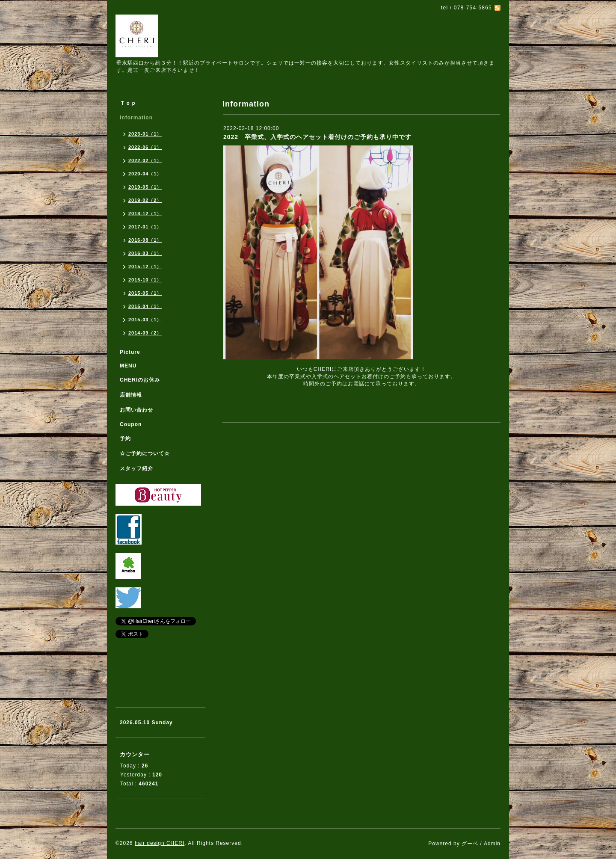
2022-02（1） (145, 160)
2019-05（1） (145, 187)
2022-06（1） (145, 147)
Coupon (131, 424)
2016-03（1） (145, 253)
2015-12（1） (145, 267)
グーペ (470, 844)
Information (136, 118)
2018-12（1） (145, 213)
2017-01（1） (145, 227)
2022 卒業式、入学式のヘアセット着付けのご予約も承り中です (317, 137)
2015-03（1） (145, 320)
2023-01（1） (145, 134)
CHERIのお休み (140, 380)
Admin (492, 844)
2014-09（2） (145, 333)
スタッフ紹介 (136, 468)
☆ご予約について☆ (145, 453)
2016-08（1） (145, 240)
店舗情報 (131, 395)
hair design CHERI (160, 843)
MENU (128, 366)
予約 (125, 438)
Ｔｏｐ (128, 103)
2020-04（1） (145, 174)
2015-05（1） (145, 293)
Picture (130, 352)
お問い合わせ (136, 410)
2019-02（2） (145, 200)
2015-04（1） (145, 306)
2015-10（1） (145, 280)
